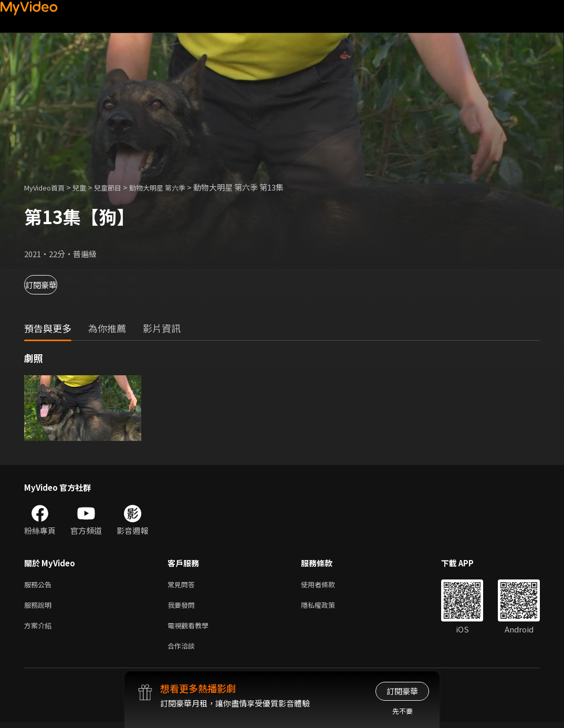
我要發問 (183, 607)
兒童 (88, 187)
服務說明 (40, 607)
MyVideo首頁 (48, 187)
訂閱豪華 (53, 285)
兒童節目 (119, 187)
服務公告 (40, 585)
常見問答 (183, 585)
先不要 (403, 711)
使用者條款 (327, 585)
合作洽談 (183, 651)
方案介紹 (40, 629)
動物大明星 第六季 (175, 187)
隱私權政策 (327, 607)
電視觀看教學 (191, 629)
